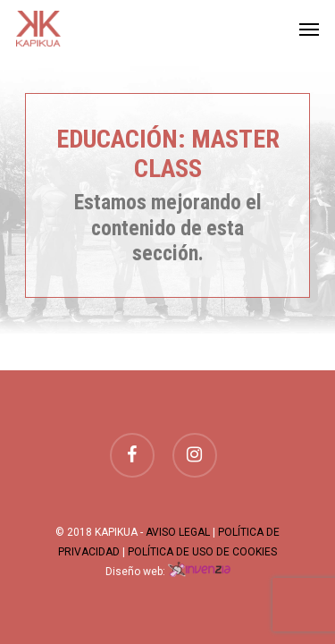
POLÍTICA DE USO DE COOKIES (202, 552)
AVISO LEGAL (178, 532)
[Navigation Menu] (309, 29)
